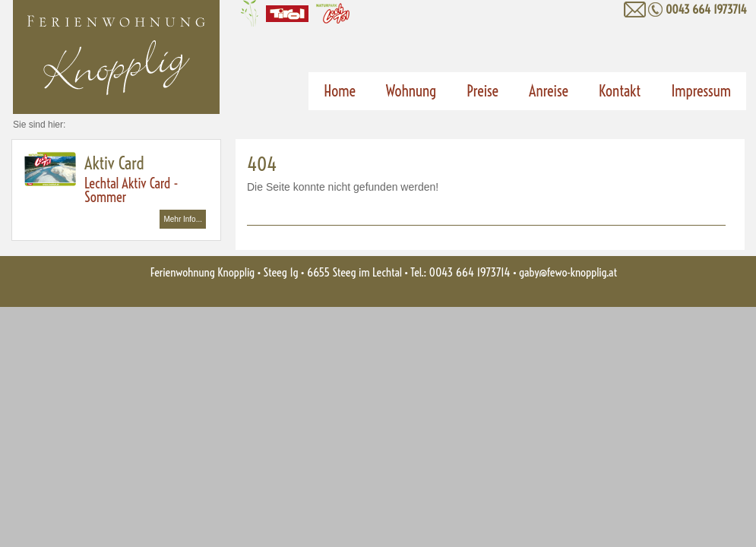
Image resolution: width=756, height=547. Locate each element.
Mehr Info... (183, 219)
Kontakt (620, 91)
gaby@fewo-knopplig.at (568, 272)
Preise (482, 91)
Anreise (549, 91)
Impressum (701, 91)
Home (340, 91)
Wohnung (411, 91)
